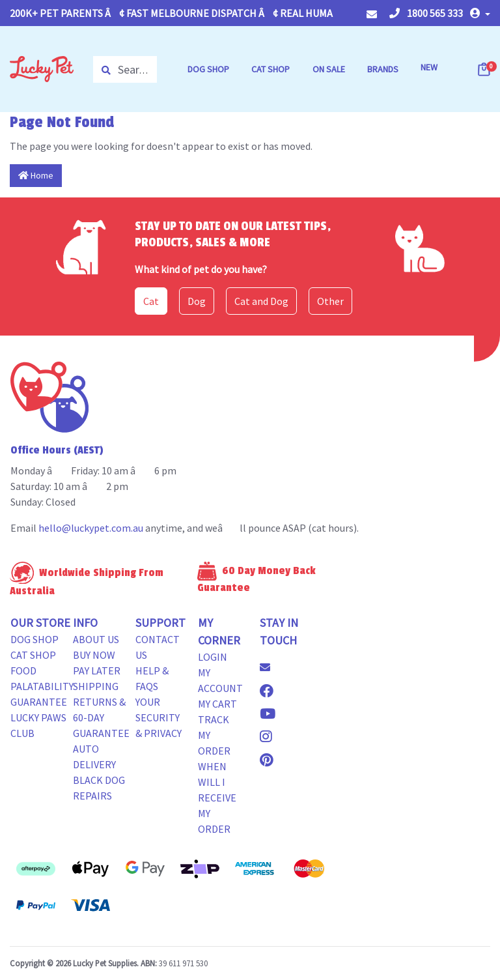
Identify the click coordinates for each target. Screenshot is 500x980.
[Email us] (270, 667)
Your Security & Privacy (159, 717)
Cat (151, 301)
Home (36, 175)
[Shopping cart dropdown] (485, 69)
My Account (220, 680)
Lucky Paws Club (38, 725)
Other (330, 301)
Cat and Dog (261, 301)
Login (213, 657)
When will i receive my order (217, 798)
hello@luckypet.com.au (91, 528)
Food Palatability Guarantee (42, 686)
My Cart (217, 704)
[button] (480, 13)
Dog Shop (35, 639)
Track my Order (214, 735)
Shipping (96, 686)
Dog (197, 301)
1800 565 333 (426, 13)
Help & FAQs (152, 678)
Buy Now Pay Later (97, 663)
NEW (429, 67)
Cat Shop (33, 655)
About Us (96, 639)
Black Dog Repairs (99, 788)
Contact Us (158, 647)
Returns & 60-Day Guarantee (101, 717)
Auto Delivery (94, 757)
